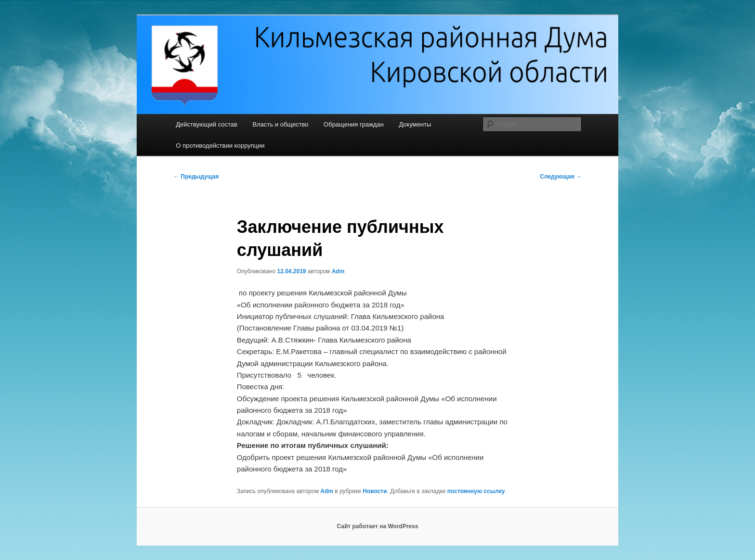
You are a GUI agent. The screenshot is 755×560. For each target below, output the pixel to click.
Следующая (561, 177)
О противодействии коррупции (220, 146)
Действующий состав (207, 124)
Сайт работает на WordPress (377, 526)
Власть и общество (280, 124)
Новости (375, 491)
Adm (338, 271)
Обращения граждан (354, 124)
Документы (415, 124)
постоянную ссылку (476, 491)
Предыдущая (196, 177)
